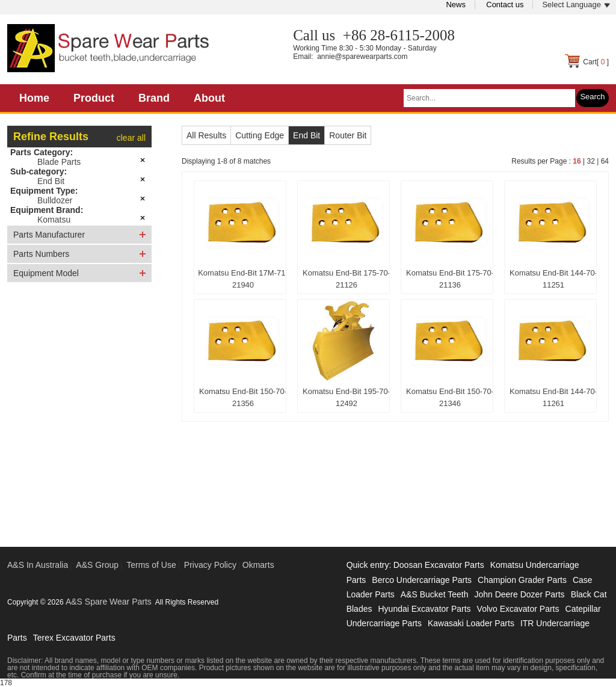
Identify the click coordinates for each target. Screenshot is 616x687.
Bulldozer (55, 200)
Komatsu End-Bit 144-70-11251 (553, 279)
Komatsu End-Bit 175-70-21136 (450, 279)
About (209, 98)
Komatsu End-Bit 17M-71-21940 (243, 279)
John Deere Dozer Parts (519, 594)
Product (94, 98)
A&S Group (97, 565)
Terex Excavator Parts (74, 638)
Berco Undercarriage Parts (422, 580)
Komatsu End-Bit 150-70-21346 (450, 397)
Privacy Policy (210, 565)
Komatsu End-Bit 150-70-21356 (243, 397)
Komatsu (54, 220)
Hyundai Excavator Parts (424, 609)
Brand (154, 98)
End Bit (51, 181)
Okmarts (258, 565)
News (456, 5)
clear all (131, 138)
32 (590, 161)
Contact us (505, 5)
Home (34, 98)
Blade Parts (59, 162)
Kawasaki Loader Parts (471, 623)
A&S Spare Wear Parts (109, 602)
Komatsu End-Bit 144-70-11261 (553, 397)
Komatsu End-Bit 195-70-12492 (346, 397)
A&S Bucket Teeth (435, 594)
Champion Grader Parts (522, 580)
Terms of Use (151, 565)
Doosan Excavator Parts (439, 565)
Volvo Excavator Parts (518, 609)
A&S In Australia (38, 565)
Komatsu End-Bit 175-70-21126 (346, 279)
